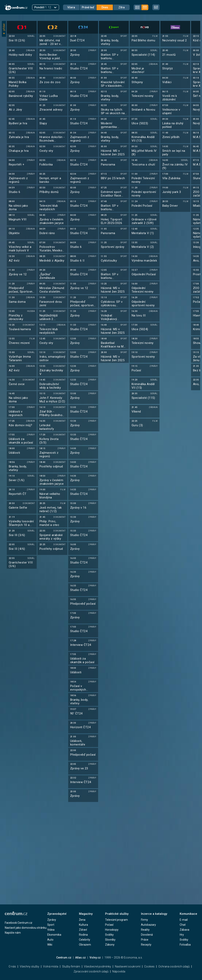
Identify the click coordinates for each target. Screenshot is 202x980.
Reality (145, 930)
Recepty (146, 945)
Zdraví (83, 930)
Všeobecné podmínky (98, 966)
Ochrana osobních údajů (174, 966)
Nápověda (119, 971)
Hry (182, 935)
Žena (82, 920)
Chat (183, 925)
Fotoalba (185, 945)
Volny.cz (95, 958)
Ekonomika (54, 935)
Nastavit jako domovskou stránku (26, 928)
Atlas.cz (80, 958)
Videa (51, 930)
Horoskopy (112, 930)
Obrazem (85, 945)
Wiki (50, 945)
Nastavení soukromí (128, 966)
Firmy (144, 920)
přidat (4, 29)
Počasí (109, 925)
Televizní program (116, 920)
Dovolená (147, 935)
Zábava (184, 930)
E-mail (184, 920)
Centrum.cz (64, 958)
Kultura (83, 925)
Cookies (149, 966)
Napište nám (13, 933)
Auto (50, 940)
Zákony (110, 945)
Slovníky (110, 940)
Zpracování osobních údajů (91, 971)
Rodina (83, 935)
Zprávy (52, 920)
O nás (12, 966)
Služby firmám (71, 966)
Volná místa (51, 966)
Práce (145, 940)
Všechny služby (30, 966)
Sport (51, 925)
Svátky (109, 935)
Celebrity (85, 940)
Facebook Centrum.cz (19, 923)
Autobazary (148, 925)
